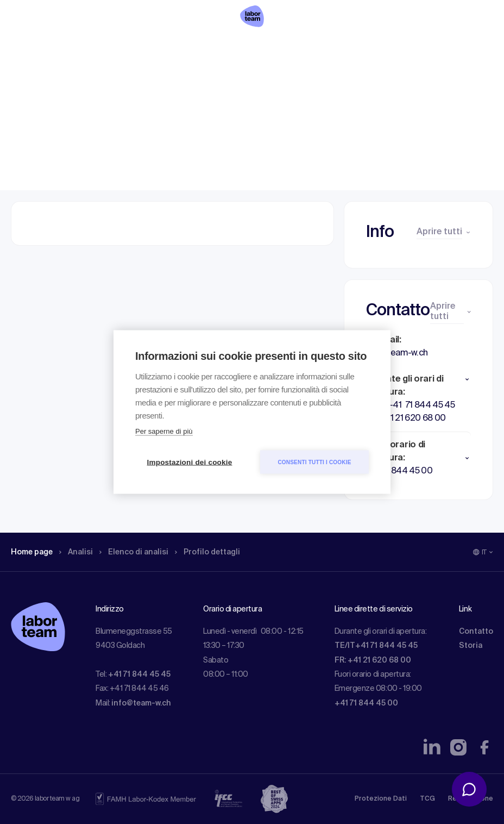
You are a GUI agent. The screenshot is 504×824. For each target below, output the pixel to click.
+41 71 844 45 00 (366, 703)
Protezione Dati (381, 799)
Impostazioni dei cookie (190, 462)
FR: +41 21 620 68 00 (373, 660)
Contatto (476, 632)
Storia (471, 646)
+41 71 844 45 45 (139, 675)
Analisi (83, 79)
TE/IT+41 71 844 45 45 (376, 646)
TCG (427, 799)
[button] (418, 379)
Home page (35, 79)
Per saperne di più (164, 431)
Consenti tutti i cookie (314, 462)
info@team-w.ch (141, 703)
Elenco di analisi (146, 79)
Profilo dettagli (226, 79)
